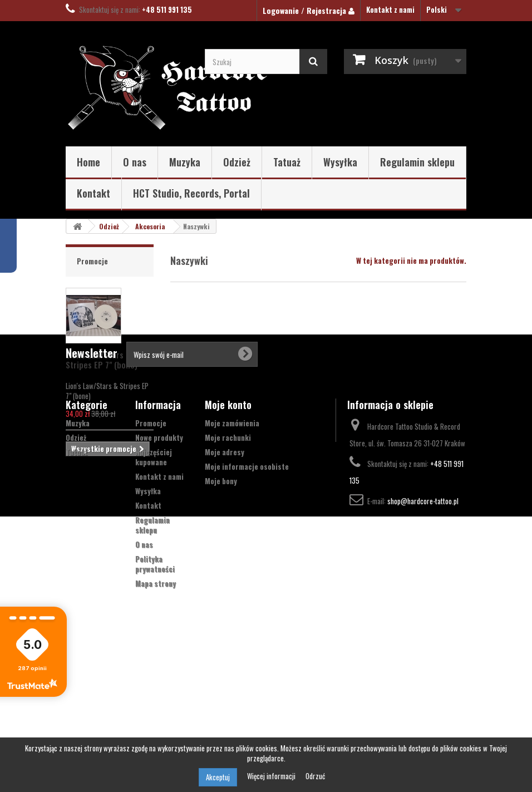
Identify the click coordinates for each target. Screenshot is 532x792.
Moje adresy (225, 591)
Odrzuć (315, 776)
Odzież (237, 162)
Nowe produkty (159, 576)
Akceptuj (218, 777)
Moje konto (228, 543)
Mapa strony (156, 722)
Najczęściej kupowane (154, 596)
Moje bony (221, 619)
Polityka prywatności (155, 702)
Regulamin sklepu (417, 162)
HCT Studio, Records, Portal (191, 193)
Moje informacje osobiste (247, 605)
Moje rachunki (228, 576)
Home (88, 162)
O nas (135, 162)
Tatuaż (287, 162)
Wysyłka (340, 162)
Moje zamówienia (232, 562)
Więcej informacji (272, 776)
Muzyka (185, 162)
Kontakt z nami (390, 9)
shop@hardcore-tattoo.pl (423, 639)
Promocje (92, 261)
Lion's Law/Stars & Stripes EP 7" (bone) (102, 360)
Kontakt (93, 193)
